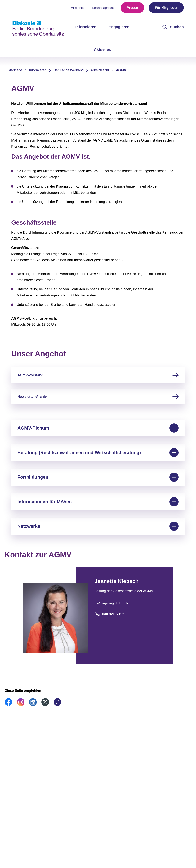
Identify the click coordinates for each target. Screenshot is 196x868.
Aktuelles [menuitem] (102, 49)
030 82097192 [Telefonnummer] (109, 614)
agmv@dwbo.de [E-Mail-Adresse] (112, 603)
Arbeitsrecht (100, 70)
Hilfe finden (78, 8)
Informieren (38, 70)
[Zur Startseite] (38, 28)
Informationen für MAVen (98, 502)
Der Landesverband (69, 70)
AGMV (121, 70)
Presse (132, 8)
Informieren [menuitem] (86, 27)
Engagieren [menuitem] (119, 27)
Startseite (15, 70)
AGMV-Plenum (98, 428)
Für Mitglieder (166, 8)
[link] (8, 705)
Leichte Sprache (103, 8)
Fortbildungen (98, 477)
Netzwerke (98, 526)
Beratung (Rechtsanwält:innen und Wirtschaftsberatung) (98, 453)
